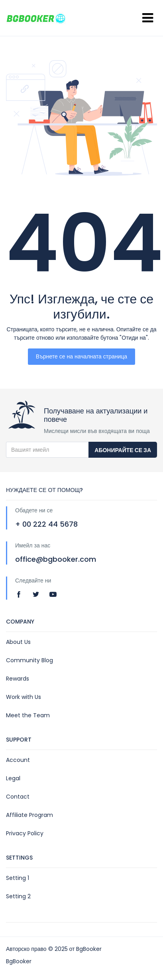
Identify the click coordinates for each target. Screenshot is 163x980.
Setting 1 (18, 878)
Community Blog (29, 660)
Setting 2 (18, 896)
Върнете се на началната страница (81, 356)
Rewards (18, 679)
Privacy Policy (25, 833)
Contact (18, 797)
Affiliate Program (29, 815)
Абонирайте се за (123, 450)
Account (18, 760)
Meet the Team (28, 715)
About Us (18, 642)
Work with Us (24, 697)
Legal (13, 778)
